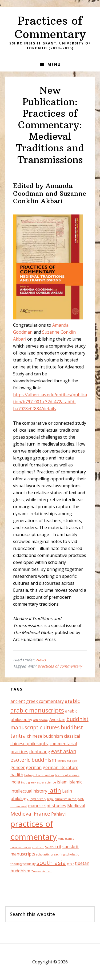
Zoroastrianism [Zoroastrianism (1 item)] (42, 871)
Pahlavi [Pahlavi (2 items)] (58, 814)
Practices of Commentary (50, 27)
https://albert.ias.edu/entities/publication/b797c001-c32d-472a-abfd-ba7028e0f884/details (50, 402)
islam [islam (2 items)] (62, 782)
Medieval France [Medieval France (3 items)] (30, 814)
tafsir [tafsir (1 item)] (70, 864)
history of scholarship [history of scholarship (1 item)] (39, 775)
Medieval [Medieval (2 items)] (76, 806)
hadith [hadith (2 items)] (17, 775)
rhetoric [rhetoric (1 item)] (38, 847)
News (41, 660)
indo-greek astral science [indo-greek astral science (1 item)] (39, 782)
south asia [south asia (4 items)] (51, 862)
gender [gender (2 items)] (18, 767)
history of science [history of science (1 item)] (67, 775)
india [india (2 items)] (15, 782)
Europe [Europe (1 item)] (72, 761)
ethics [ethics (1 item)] (61, 761)
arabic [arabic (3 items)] (72, 701)
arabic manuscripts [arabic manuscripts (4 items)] (37, 710)
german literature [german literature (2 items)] (61, 767)
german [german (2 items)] (34, 767)
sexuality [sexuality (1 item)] (29, 864)
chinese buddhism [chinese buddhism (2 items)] (45, 736)
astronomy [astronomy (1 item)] (41, 720)
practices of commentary (60, 666)
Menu (54, 64)
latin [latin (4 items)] (55, 790)
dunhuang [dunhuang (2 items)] (40, 752)
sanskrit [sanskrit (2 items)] (53, 847)
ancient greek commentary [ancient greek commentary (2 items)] (37, 701)
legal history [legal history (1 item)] (38, 799)
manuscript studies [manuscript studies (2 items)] (47, 806)
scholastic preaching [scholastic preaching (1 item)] (50, 854)
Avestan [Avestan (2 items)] (57, 719)
